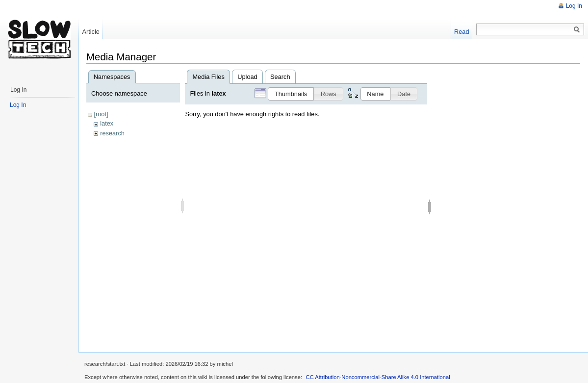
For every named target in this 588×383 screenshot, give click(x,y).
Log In (574, 6)
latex (107, 123)
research (112, 133)
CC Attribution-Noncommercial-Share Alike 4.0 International (378, 377)
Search (280, 77)
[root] (101, 114)
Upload (247, 77)
